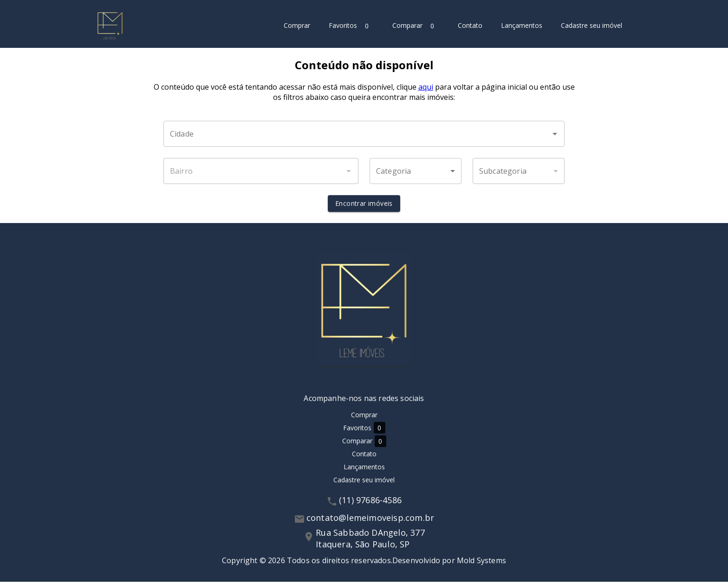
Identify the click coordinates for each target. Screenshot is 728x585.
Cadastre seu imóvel (591, 26)
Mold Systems (481, 564)
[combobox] (364, 137)
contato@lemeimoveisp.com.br (370, 521)
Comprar (297, 26)
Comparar (416, 26)
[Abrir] (555, 137)
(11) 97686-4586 (370, 503)
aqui (426, 90)
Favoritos (351, 26)
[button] (416, 174)
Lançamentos (522, 26)
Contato (470, 26)
